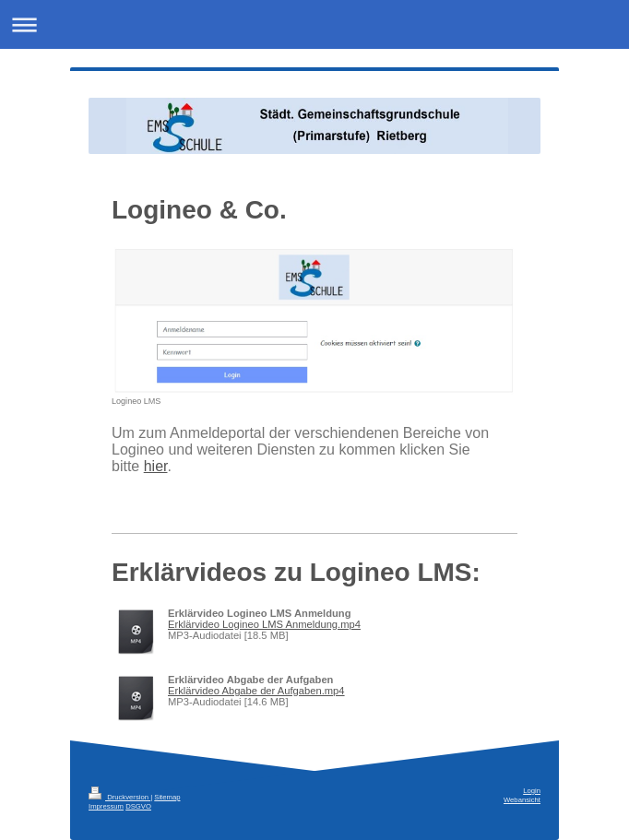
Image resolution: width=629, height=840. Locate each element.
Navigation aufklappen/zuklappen (314, 24)
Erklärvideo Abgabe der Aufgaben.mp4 (256, 691)
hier (156, 466)
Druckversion (119, 797)
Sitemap (167, 797)
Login (532, 791)
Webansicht (522, 800)
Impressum (106, 806)
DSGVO (138, 806)
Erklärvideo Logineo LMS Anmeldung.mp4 (264, 624)
